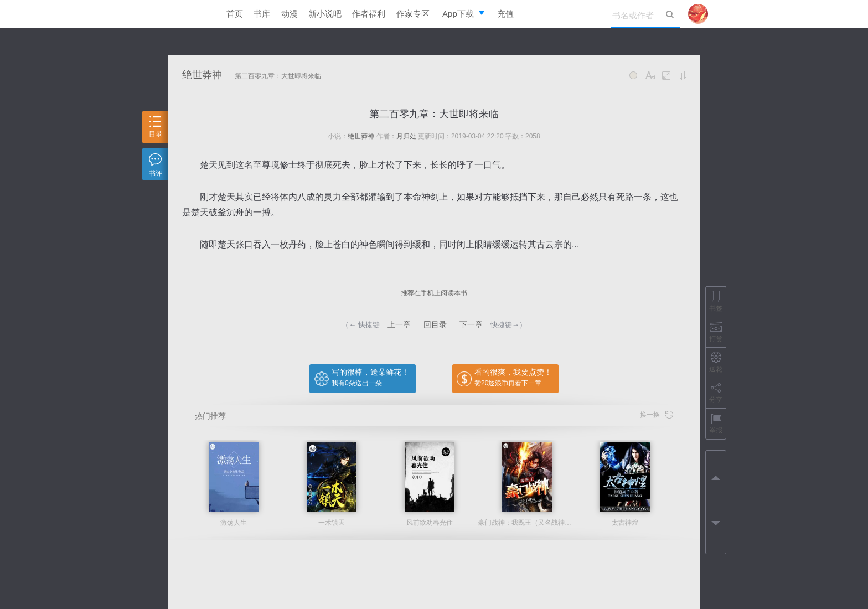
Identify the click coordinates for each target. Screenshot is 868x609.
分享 (716, 393)
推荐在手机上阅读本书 (434, 293)
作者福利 (369, 14)
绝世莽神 (202, 75)
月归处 (406, 136)
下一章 (471, 324)
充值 (505, 14)
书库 (262, 14)
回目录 (435, 324)
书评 (156, 165)
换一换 (657, 415)
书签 (716, 301)
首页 (235, 14)
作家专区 (413, 14)
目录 (156, 127)
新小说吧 (325, 14)
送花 (716, 362)
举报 (716, 423)
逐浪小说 (188, 14)
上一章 (399, 324)
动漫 (290, 14)
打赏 (716, 332)
